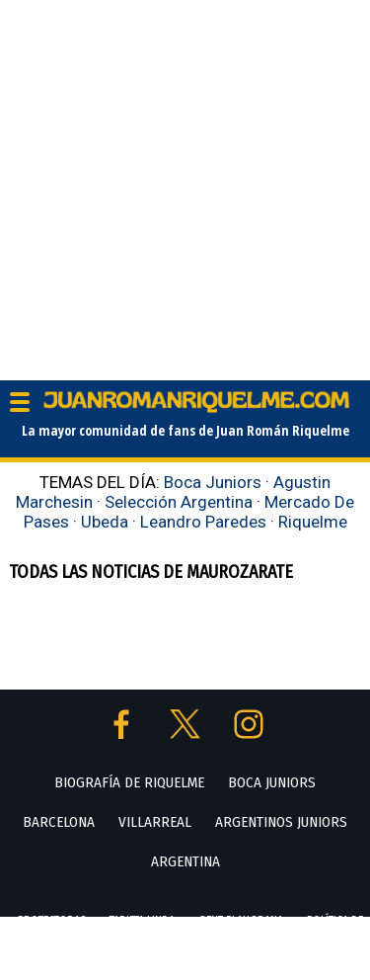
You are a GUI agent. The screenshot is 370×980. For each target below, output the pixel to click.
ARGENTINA (185, 861)
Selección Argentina (179, 502)
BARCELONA (59, 822)
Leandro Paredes (203, 522)
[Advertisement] (185, 185)
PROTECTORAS (52, 921)
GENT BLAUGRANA (241, 921)
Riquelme (313, 522)
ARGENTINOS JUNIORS (281, 822)
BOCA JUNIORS (272, 782)
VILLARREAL (155, 822)
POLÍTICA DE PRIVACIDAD (213, 960)
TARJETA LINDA (142, 921)
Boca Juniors (213, 482)
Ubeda (105, 522)
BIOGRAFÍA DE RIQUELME (129, 782)
